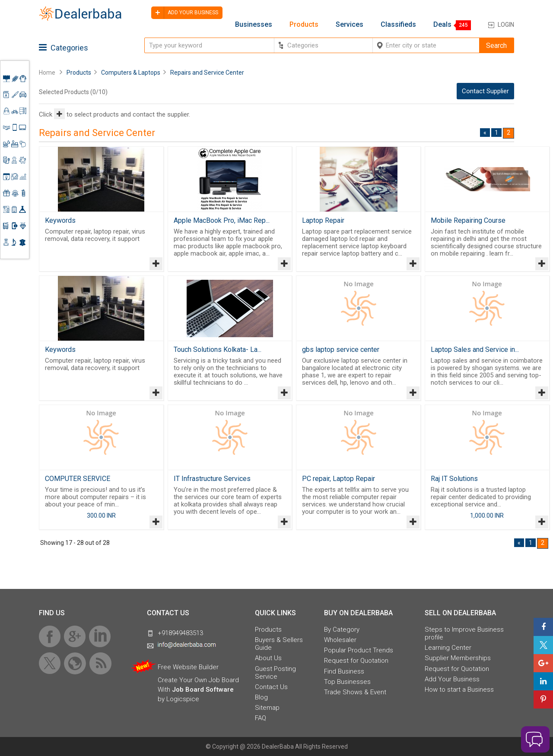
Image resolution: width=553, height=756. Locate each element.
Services (350, 25)
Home (47, 73)
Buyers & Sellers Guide (279, 644)
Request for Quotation (356, 661)
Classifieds (398, 25)
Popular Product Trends (359, 650)
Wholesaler (340, 640)
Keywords (60, 220)
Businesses (254, 25)
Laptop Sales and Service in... (475, 350)
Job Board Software (203, 690)
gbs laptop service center (341, 350)
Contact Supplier (485, 91)
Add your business (185, 13)
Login (506, 25)
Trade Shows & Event (355, 692)
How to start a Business (459, 690)
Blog (261, 697)
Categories (64, 48)
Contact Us (271, 687)
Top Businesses (347, 682)
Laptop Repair (323, 220)
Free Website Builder (188, 667)
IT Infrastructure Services (212, 479)
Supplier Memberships (458, 658)
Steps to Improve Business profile (464, 633)
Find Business (344, 671)
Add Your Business (452, 679)
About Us (268, 658)
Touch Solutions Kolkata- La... (218, 350)
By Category (342, 629)
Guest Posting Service (275, 673)
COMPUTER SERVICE (78, 479)
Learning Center (448, 648)
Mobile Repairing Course (468, 220)
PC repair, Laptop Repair (338, 479)
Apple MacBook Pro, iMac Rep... (222, 220)
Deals (442, 25)
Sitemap (267, 708)
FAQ (261, 718)
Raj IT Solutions (454, 479)
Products (304, 25)
